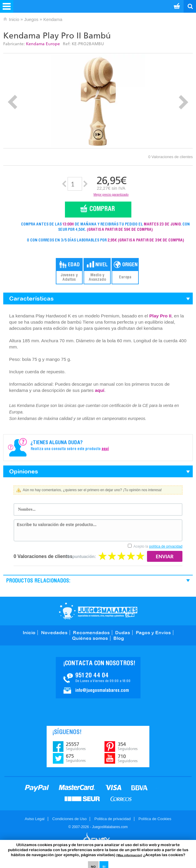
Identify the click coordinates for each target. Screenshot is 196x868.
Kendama (53, 19)
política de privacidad (166, 546)
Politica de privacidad (113, 819)
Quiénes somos (90, 638)
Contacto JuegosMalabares (98, 678)
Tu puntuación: (81, 557)
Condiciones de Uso (69, 819)
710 (128, 758)
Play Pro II (160, 316)
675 (76, 758)
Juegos (31, 19)
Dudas (123, 632)
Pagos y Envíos (153, 632)
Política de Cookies (155, 819)
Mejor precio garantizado (111, 194)
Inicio (14, 19)
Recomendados (91, 632)
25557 (76, 746)
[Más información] (129, 855)
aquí (99, 390)
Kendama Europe (43, 44)
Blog (119, 638)
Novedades (54, 632)
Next (183, 102)
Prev (13, 102)
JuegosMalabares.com (98, 611)
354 (128, 746)
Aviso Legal (35, 819)
